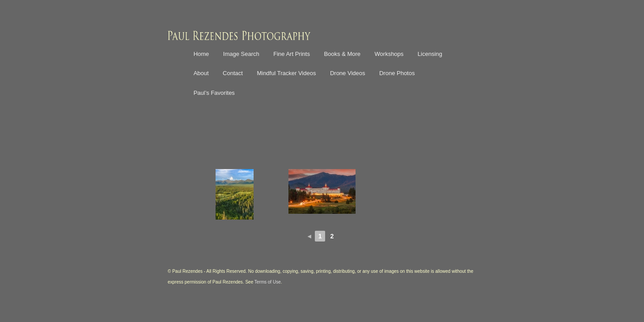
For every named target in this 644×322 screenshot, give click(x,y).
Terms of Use (268, 282)
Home (201, 54)
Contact (233, 73)
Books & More (342, 54)
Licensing (430, 54)
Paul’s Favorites (214, 93)
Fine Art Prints (292, 54)
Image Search (241, 54)
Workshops (389, 54)
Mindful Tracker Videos (286, 73)
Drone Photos (397, 73)
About (201, 73)
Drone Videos (348, 73)
